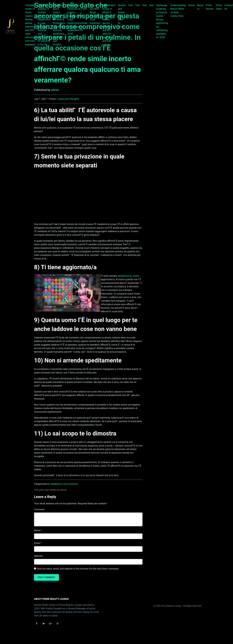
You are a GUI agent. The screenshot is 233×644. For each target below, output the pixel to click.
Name (37, 530)
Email (37, 543)
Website (38, 556)
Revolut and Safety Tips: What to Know (122, 16)
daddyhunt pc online (128, 276)
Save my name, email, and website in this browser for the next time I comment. (78, 569)
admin (55, 90)
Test (131, 5)
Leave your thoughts (68, 99)
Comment (39, 509)
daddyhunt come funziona (64, 484)
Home (191, 5)
